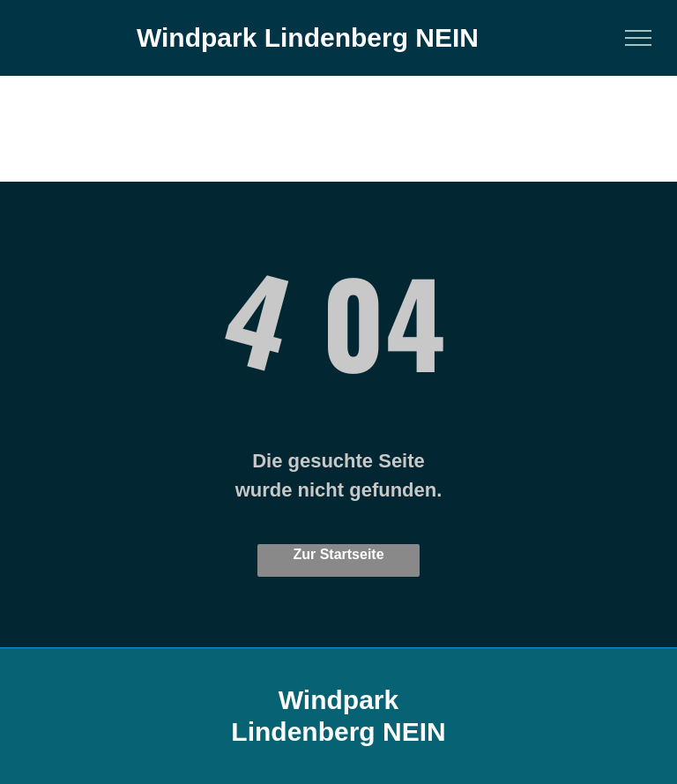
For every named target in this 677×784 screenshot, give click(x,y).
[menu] (638, 38)
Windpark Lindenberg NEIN (308, 37)
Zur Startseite (338, 554)
